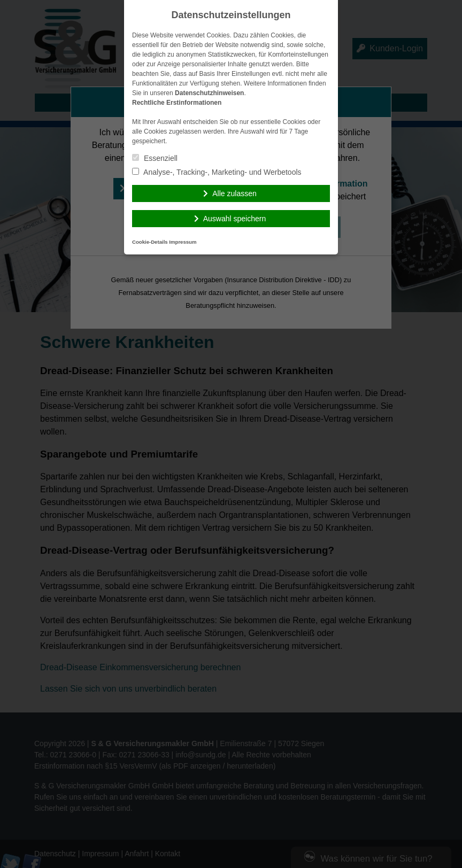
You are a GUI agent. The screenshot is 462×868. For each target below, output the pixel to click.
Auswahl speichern (235, 219)
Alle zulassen (234, 193)
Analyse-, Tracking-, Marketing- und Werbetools (217, 172)
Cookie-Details (150, 242)
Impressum (183, 242)
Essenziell (155, 158)
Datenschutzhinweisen (209, 93)
